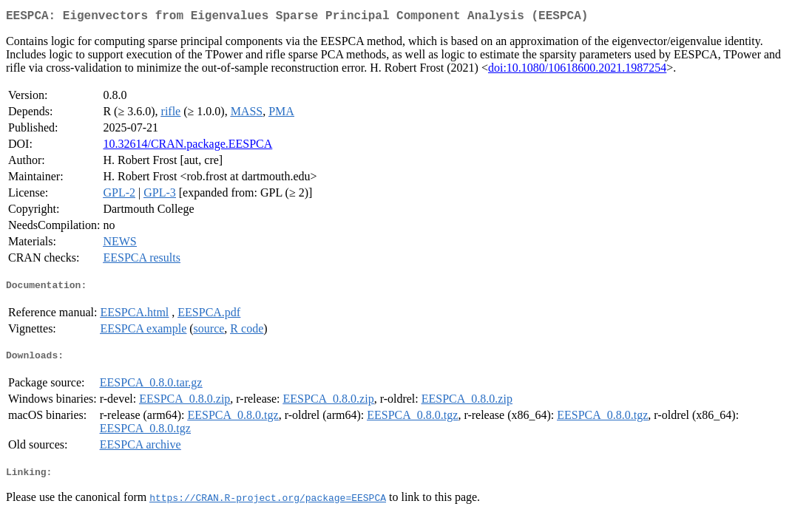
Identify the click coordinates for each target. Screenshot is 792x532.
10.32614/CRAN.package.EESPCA (187, 147)
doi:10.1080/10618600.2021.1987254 (577, 71)
